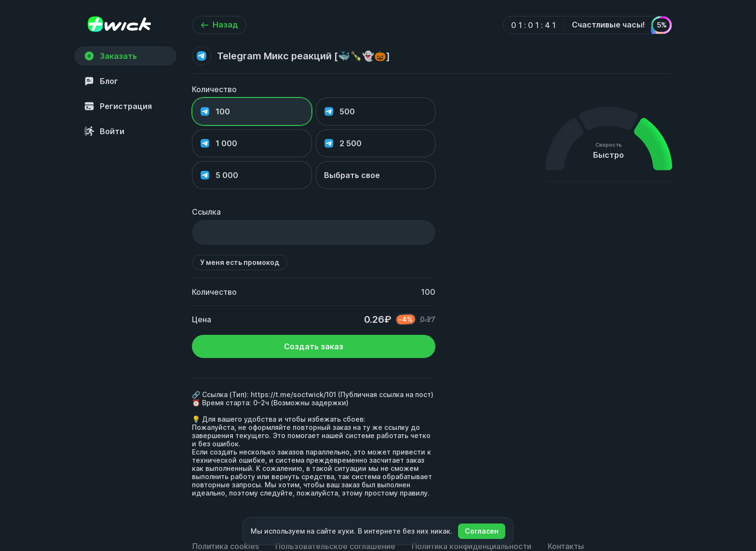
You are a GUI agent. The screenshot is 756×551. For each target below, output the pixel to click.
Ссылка (206, 212)
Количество (214, 89)
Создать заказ (314, 346)
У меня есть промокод (240, 262)
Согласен (482, 531)
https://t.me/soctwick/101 (293, 394)
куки (346, 531)
